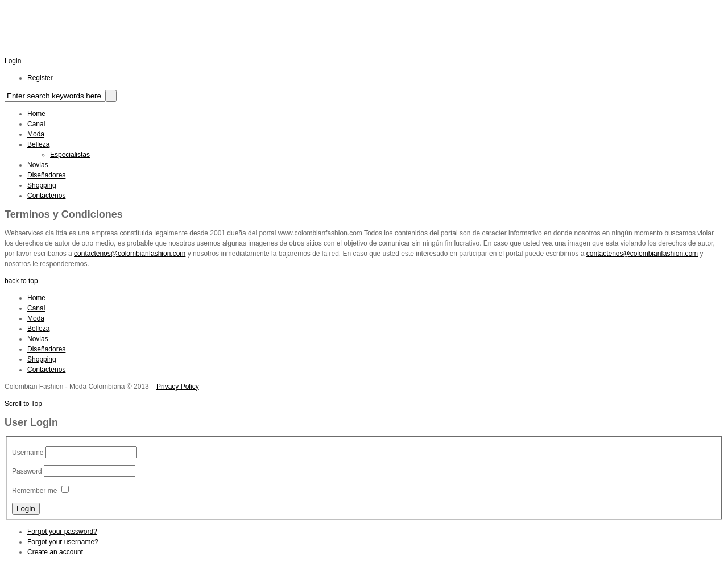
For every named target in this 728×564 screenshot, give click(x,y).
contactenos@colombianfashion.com (130, 254)
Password (27, 471)
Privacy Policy (178, 387)
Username (28, 453)
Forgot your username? (63, 542)
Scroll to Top (23, 404)
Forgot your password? (62, 532)
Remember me (34, 491)
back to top (21, 281)
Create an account (55, 552)
